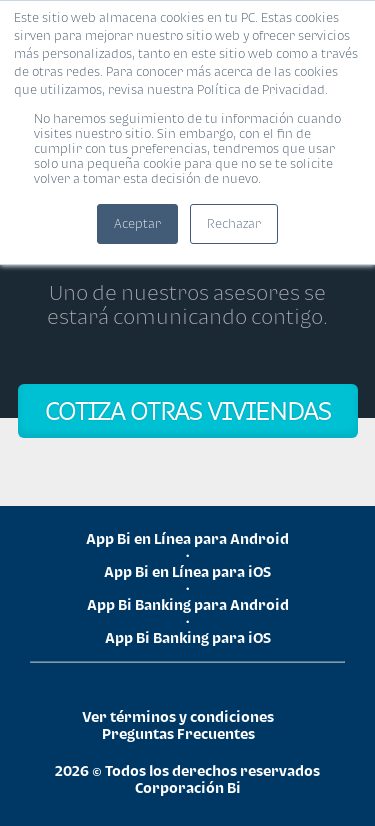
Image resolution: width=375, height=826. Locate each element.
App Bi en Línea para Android (187, 538)
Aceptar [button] (137, 223)
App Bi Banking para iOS (188, 637)
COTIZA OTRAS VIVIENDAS (188, 410)
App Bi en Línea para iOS (187, 571)
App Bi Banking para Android (188, 604)
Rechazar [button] (234, 223)
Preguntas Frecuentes (178, 733)
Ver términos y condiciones (178, 716)
